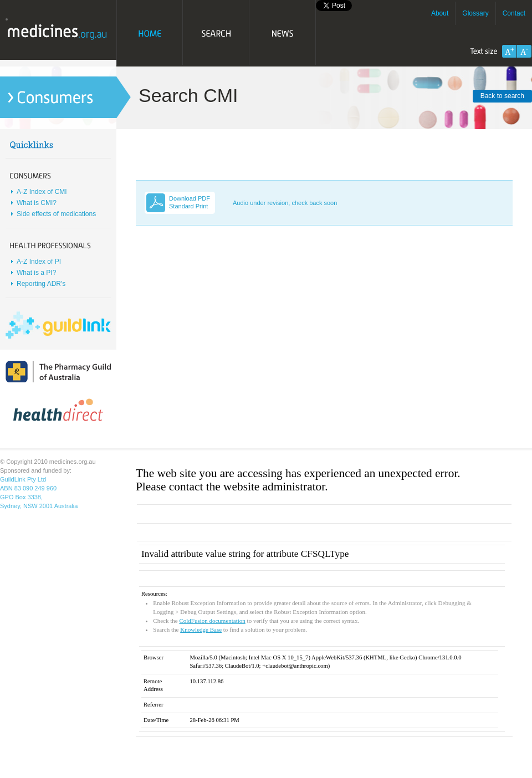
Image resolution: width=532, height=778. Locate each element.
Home (150, 33)
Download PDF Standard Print (190, 202)
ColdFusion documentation (212, 621)
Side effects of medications (56, 214)
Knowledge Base (201, 629)
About (440, 13)
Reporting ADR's (41, 284)
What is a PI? (36, 273)
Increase (509, 51)
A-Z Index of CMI (42, 192)
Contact (514, 13)
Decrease (524, 51)
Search (216, 33)
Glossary (475, 13)
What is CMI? (37, 203)
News (283, 33)
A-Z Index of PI (39, 262)
